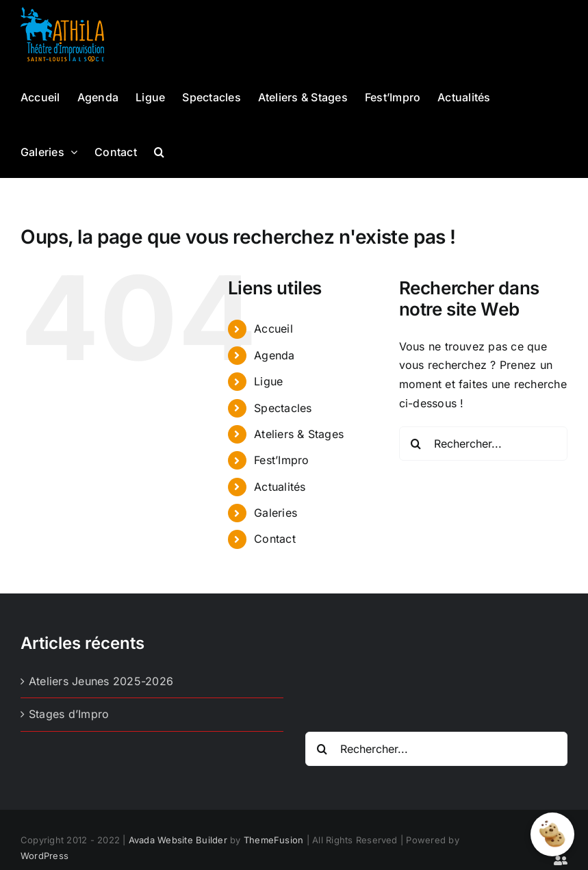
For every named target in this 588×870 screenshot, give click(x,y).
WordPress (44, 856)
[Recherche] (416, 444)
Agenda (274, 355)
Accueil (273, 329)
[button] (159, 151)
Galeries (276, 513)
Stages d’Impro (69, 714)
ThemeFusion (274, 840)
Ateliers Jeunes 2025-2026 (101, 681)
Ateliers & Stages (299, 434)
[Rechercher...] (483, 444)
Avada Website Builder (178, 840)
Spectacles (283, 408)
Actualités (280, 487)
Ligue (268, 381)
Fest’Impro (281, 460)
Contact (275, 539)
